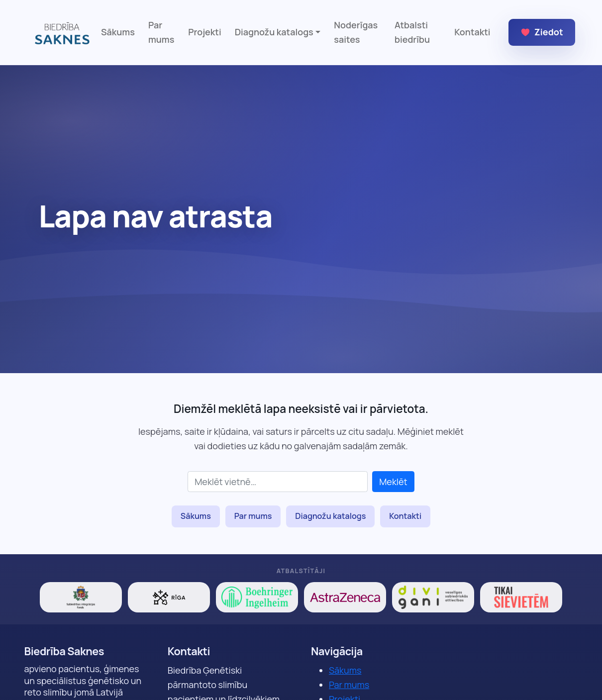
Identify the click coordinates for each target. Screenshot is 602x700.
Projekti (205, 32)
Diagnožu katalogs (330, 516)
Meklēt (393, 482)
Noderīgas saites (356, 32)
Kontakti (472, 32)
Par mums (161, 32)
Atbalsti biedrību (412, 32)
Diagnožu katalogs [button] (274, 32)
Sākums (118, 32)
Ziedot (542, 32)
